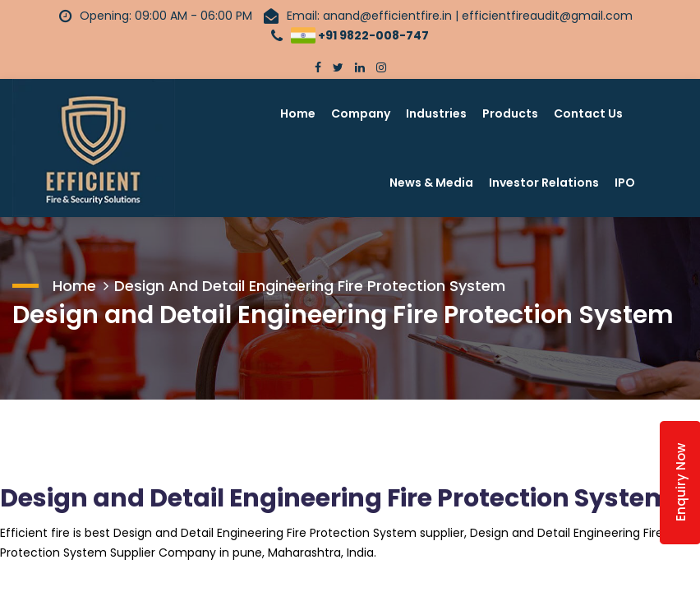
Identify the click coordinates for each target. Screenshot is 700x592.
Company (361, 113)
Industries (436, 113)
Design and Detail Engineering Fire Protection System (310, 286)
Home (298, 113)
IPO (625, 183)
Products (510, 113)
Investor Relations (544, 183)
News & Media (431, 183)
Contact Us (588, 113)
